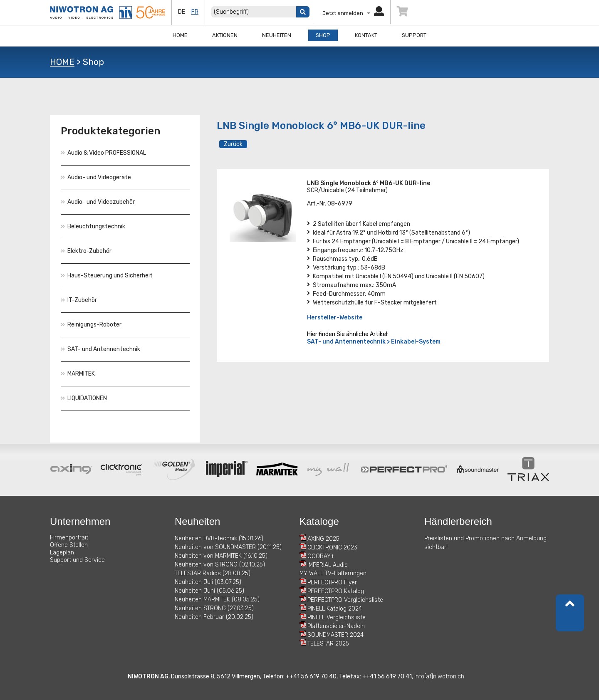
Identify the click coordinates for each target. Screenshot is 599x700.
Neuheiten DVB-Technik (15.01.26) (219, 538)
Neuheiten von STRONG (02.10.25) (220, 565)
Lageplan (62, 553)
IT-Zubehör (79, 300)
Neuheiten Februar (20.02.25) (214, 617)
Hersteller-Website (335, 318)
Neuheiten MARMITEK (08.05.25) (217, 600)
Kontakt (366, 35)
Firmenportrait (69, 538)
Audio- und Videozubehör (98, 202)
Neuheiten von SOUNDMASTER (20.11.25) (228, 547)
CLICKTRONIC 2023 (332, 548)
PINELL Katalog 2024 (335, 609)
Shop (323, 35)
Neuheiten (277, 35)
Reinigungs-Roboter (91, 325)
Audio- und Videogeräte (96, 177)
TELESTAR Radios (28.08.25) (213, 573)
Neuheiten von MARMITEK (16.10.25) (221, 556)
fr (195, 12)
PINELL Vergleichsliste (337, 617)
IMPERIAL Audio (328, 565)
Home (180, 35)
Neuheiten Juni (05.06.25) (209, 591)
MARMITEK (78, 374)
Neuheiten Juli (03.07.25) (208, 582)
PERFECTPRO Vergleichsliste (345, 600)
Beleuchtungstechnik (93, 226)
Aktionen (225, 35)
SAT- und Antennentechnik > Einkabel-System (374, 342)
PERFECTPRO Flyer (332, 583)
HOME (62, 62)
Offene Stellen (69, 545)
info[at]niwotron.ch (439, 677)
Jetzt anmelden (353, 13)
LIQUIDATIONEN (84, 398)
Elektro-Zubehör (86, 251)
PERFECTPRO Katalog (336, 591)
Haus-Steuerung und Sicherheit (107, 276)
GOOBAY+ (321, 556)
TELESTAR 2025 (328, 644)
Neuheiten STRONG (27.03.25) (214, 608)
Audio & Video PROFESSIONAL (103, 153)
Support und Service (77, 560)
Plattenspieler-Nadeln (336, 626)
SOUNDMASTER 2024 (335, 635)
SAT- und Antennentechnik (100, 349)
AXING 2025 (323, 539)
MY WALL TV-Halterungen (333, 573)
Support (414, 35)
